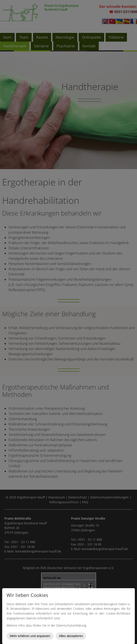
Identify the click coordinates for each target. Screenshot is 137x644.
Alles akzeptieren (71, 636)
